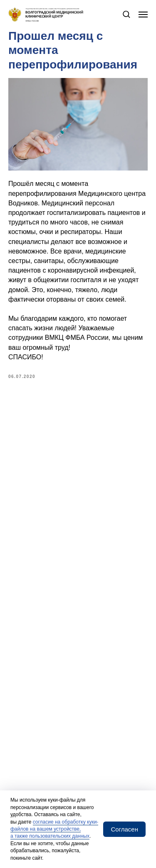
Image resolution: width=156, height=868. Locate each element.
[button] (126, 14)
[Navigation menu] (143, 15)
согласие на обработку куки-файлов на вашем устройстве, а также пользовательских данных (54, 829)
